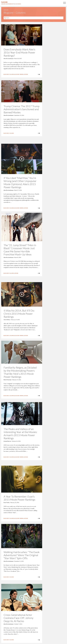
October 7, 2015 (18, 621)
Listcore (6, 75)
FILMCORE (4, 2)
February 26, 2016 (16, 439)
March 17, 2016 (18, 186)
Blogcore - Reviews (19, 73)
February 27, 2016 (15, 314)
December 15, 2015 (19, 558)
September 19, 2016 (19, 116)
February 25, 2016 (15, 499)
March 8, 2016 (18, 257)
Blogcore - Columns (9, 73)
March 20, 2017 (18, 53)
